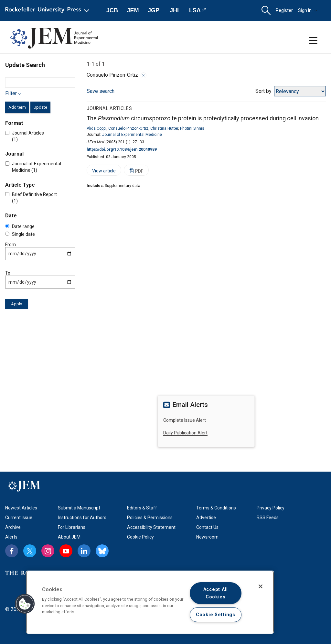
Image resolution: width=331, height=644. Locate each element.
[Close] (261, 586)
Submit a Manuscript (79, 508)
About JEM (69, 537)
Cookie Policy (140, 537)
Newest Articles (21, 508)
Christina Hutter (164, 128)
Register (284, 10)
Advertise (206, 518)
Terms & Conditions (216, 508)
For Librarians (72, 527)
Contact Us (207, 527)
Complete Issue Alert (185, 420)
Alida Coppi (96, 128)
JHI (174, 10)
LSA (195, 10)
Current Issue (19, 518)
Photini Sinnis (192, 128)
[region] (150, 602)
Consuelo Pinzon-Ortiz (128, 128)
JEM (133, 10)
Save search (101, 91)
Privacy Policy (271, 508)
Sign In (308, 10)
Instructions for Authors (82, 518)
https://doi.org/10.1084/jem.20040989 (122, 149)
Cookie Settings (216, 615)
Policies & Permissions (150, 518)
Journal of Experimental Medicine (132, 135)
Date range (20, 226)
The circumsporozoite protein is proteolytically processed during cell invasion (203, 118)
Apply (16, 304)
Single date (20, 234)
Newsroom (207, 537)
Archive (13, 527)
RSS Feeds (268, 518)
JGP (154, 10)
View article (101, 172)
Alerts (11, 537)
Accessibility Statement (151, 527)
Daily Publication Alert (185, 433)
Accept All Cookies (216, 593)
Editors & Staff (142, 508)
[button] (266, 11)
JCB (112, 10)
